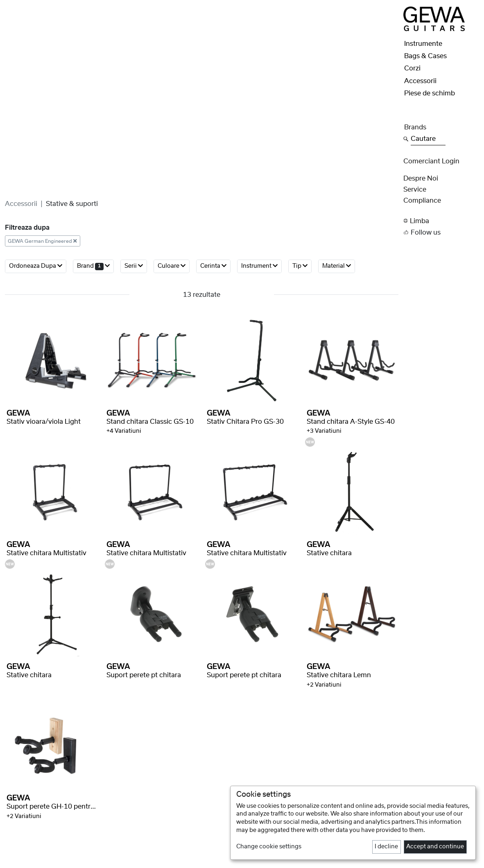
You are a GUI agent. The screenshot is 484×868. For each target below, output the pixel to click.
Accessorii (21, 204)
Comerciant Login (431, 161)
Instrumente (423, 44)
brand (93, 266)
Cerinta (213, 266)
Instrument (259, 266)
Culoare (172, 266)
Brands (415, 127)
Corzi (412, 68)
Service (415, 190)
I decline (386, 847)
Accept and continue (435, 847)
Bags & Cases (425, 56)
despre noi (421, 179)
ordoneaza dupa (36, 266)
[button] (441, 221)
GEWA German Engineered (42, 241)
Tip (300, 266)
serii (134, 266)
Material (337, 266)
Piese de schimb (430, 93)
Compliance (422, 201)
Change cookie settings (269, 847)
